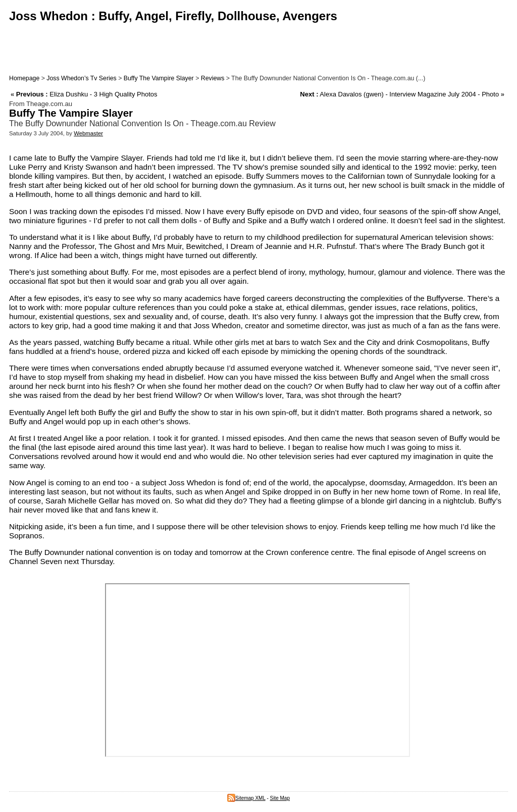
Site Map (280, 798)
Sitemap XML (246, 798)
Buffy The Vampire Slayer (159, 78)
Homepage (24, 78)
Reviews (213, 78)
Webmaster (88, 133)
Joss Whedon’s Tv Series (81, 78)
